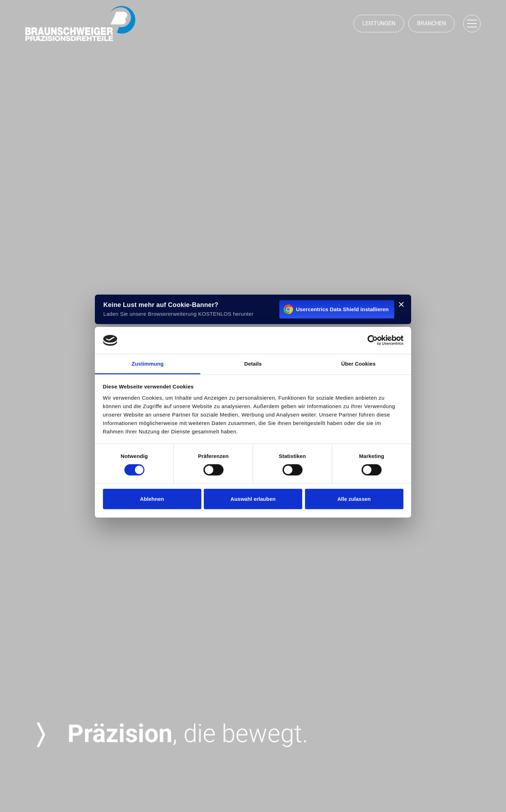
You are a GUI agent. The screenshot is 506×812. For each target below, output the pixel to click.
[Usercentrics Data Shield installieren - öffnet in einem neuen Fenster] (253, 309)
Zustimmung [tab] (148, 364)
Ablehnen (152, 499)
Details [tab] (253, 364)
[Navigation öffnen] (472, 24)
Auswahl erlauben (253, 499)
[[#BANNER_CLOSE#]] (401, 304)
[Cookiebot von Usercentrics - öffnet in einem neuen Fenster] (373, 340)
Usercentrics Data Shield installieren (336, 309)
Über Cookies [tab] (358, 364)
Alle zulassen (354, 499)
